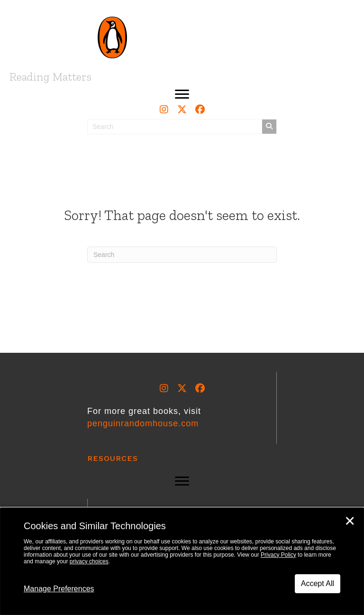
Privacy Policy (278, 555)
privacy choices (89, 561)
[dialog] (182, 561)
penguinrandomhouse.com (143, 423)
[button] (182, 94)
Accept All (318, 583)
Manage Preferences (59, 589)
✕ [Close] (350, 521)
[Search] (182, 255)
